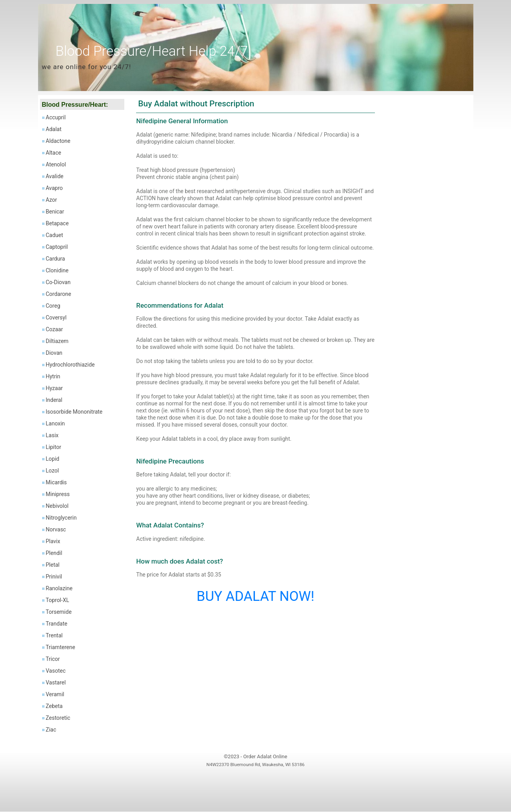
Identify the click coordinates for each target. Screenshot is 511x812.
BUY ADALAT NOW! (255, 596)
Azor (52, 200)
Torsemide (59, 612)
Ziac (51, 730)
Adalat (54, 129)
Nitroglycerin (61, 518)
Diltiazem (57, 341)
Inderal (54, 400)
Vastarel (56, 682)
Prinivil (54, 577)
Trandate (57, 624)
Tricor (53, 659)
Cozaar (55, 329)
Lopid (53, 459)
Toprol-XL (58, 600)
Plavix (53, 541)
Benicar (55, 212)
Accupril (56, 117)
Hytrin (53, 376)
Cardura (55, 259)
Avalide (55, 176)
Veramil (55, 694)
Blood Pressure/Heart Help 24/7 (152, 51)
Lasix (52, 435)
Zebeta (54, 706)
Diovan (54, 353)
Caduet (55, 235)
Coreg (53, 306)
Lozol (53, 471)
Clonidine (57, 270)
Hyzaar (55, 388)
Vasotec (56, 671)
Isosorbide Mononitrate (74, 412)
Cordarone (59, 294)
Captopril (57, 247)
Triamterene (61, 647)
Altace (54, 153)
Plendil (54, 553)
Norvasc (56, 529)
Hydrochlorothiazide (70, 365)
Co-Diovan (58, 282)
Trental (54, 635)
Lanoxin (55, 423)
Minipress (58, 494)
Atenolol (56, 164)
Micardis (56, 482)
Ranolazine (59, 588)
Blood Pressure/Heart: (75, 105)
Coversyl (56, 318)
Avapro (55, 188)
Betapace (57, 223)
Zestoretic (58, 718)
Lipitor (54, 447)
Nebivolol (57, 506)
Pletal (53, 565)
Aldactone (58, 141)
